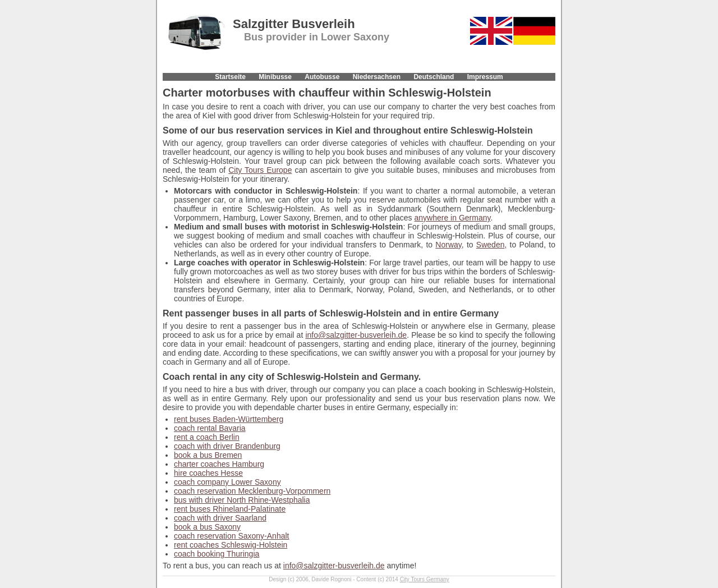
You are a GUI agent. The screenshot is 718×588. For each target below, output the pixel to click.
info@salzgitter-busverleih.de (356, 335)
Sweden (491, 245)
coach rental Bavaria (210, 428)
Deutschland (434, 77)
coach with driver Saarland (220, 518)
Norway (448, 245)
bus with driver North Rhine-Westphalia (242, 500)
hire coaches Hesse (208, 473)
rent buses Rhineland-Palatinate (230, 509)
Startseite (230, 77)
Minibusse (275, 77)
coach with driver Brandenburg (227, 446)
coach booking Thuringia (217, 554)
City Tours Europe (260, 170)
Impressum (485, 77)
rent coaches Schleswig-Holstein (231, 545)
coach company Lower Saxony (227, 482)
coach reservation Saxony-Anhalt (231, 536)
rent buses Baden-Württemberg (229, 419)
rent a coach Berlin (207, 437)
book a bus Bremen (208, 455)
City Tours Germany (425, 579)
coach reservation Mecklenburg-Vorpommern (252, 491)
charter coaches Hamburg (219, 464)
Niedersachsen (377, 77)
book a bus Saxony (207, 527)
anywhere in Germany (453, 218)
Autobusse (322, 77)
